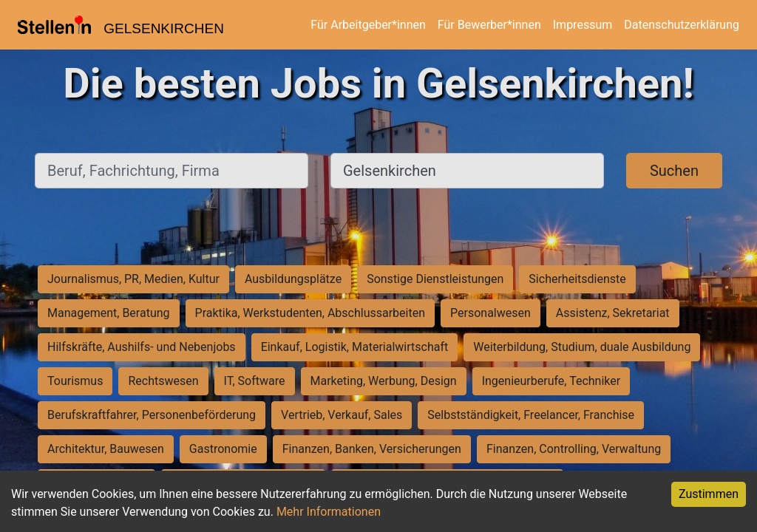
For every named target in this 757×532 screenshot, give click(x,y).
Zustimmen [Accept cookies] (709, 494)
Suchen (674, 171)
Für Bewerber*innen (489, 25)
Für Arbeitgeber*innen (368, 25)
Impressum (583, 25)
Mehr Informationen (329, 512)
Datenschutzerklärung (682, 25)
